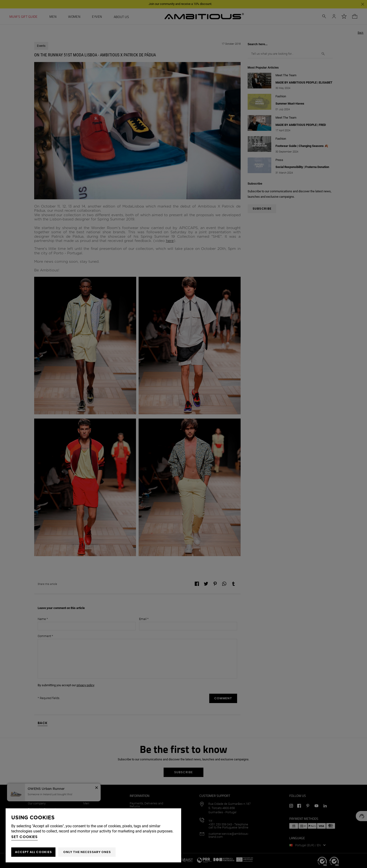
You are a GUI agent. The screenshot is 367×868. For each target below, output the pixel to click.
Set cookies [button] (24, 837)
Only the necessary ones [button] (87, 852)
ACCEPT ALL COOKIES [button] (33, 852)
